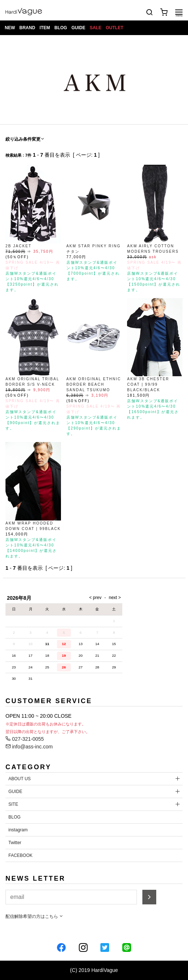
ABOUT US (20, 779)
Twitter (15, 843)
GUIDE (78, 28)
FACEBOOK (20, 855)
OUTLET (115, 28)
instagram (18, 830)
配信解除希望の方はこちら (34, 916)
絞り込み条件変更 (25, 139)
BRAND (27, 28)
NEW (10, 28)
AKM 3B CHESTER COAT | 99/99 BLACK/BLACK (148, 384)
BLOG (61, 28)
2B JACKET (18, 246)
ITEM (45, 28)
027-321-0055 (25, 739)
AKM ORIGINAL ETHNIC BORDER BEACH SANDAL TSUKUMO (94, 384)
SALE (96, 28)
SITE (13, 804)
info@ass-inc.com (29, 747)
